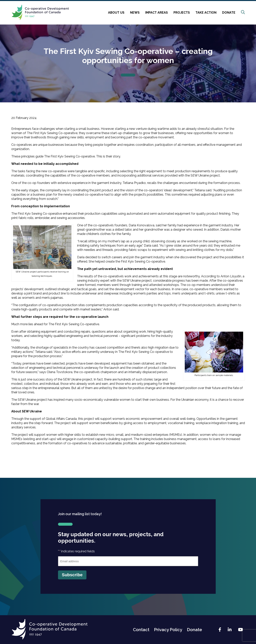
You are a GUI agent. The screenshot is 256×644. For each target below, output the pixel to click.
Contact (141, 630)
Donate (229, 13)
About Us (116, 13)
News (135, 13)
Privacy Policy (168, 630)
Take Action (206, 13)
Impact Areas (157, 13)
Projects (182, 13)
